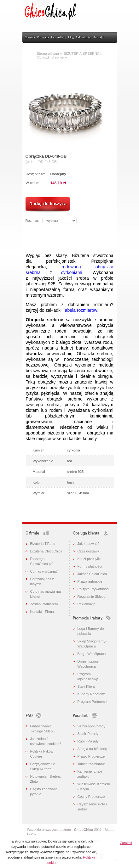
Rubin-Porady (88, 741)
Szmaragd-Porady (92, 726)
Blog (71, 37)
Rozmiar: (32, 221)
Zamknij (126, 843)
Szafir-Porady (88, 734)
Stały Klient (86, 686)
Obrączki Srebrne (51, 57)
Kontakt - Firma (42, 612)
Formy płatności (90, 566)
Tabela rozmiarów (80, 310)
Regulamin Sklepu (92, 596)
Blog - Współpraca (92, 654)
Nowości (30, 37)
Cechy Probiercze (91, 797)
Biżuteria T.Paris (43, 544)
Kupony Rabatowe (92, 694)
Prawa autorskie (90, 581)
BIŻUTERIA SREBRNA (82, 53)
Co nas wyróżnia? (44, 571)
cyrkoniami (72, 272)
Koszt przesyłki (89, 559)
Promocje (43, 37)
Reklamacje (87, 604)
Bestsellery (59, 37)
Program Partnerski (93, 702)
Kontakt (99, 37)
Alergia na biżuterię (92, 749)
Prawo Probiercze (91, 756)
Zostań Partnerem (44, 604)
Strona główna (48, 53)
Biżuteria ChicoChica (46, 551)
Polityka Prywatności (93, 589)
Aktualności (84, 37)
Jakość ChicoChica (92, 574)
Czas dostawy (88, 551)
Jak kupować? (89, 544)
